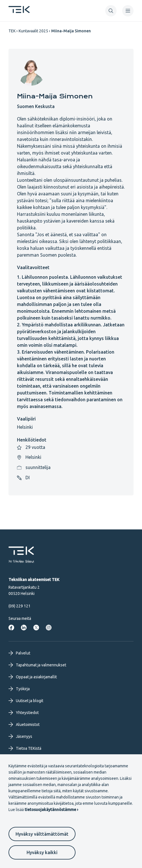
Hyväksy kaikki (42, 852)
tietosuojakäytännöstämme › (51, 810)
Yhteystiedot (24, 713)
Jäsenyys (20, 736)
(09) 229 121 (20, 606)
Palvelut (19, 653)
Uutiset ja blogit (26, 701)
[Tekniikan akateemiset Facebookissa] (11, 628)
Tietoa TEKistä (25, 748)
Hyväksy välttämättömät (42, 834)
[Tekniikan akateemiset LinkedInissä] (24, 628)
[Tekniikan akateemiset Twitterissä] (36, 628)
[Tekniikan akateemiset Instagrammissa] (49, 628)
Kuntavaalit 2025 (33, 31)
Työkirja (19, 689)
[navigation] (128, 11)
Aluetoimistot (24, 725)
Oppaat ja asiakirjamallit (33, 677)
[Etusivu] (19, 11)
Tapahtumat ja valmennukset (37, 665)
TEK (12, 31)
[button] (111, 11)
